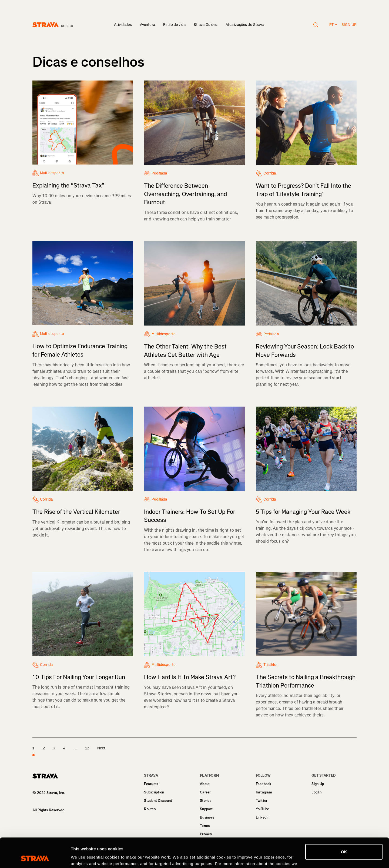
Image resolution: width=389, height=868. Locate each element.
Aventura (147, 25)
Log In (316, 792)
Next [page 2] (101, 748)
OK (344, 824)
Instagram (264, 792)
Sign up (349, 25)
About (205, 784)
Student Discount (158, 801)
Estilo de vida (174, 25)
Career (205, 792)
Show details (83, 857)
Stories (206, 801)
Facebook (264, 784)
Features (151, 784)
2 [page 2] (44, 748)
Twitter (262, 801)
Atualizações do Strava (245, 25)
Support (206, 809)
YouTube (263, 809)
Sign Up (318, 784)
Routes (150, 809)
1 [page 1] (33, 751)
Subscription (154, 792)
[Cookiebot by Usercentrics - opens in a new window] (35, 857)
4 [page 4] (64, 748)
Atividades (123, 25)
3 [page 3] (54, 748)
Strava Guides (206, 25)
